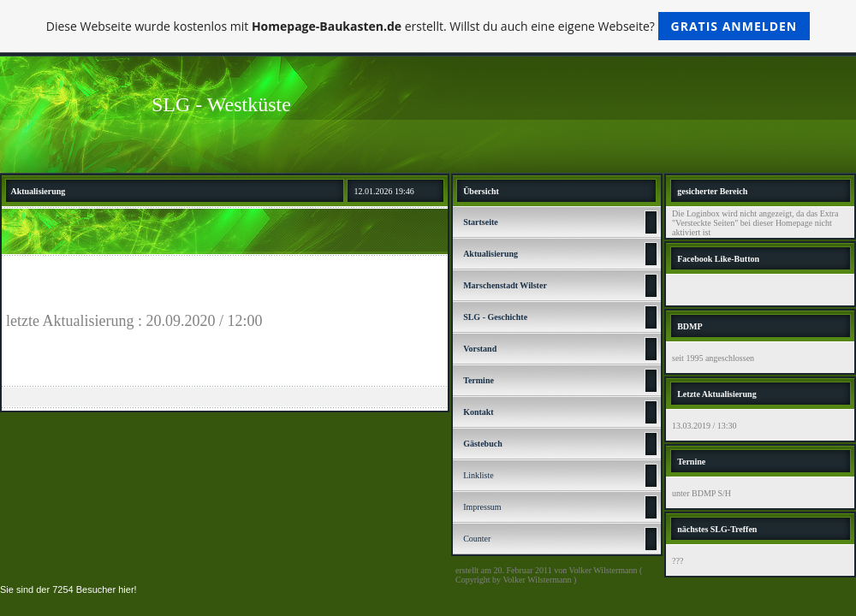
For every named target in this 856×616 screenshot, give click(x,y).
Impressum (482, 507)
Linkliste (479, 475)
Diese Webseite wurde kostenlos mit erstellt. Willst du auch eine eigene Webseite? (428, 26)
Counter (477, 539)
